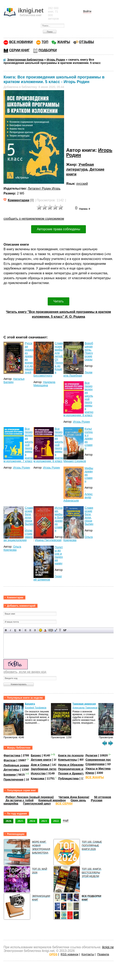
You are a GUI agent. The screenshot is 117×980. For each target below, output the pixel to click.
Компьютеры (68, 760)
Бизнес (36, 755)
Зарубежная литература (48, 769)
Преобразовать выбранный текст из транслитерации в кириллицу (60, 630)
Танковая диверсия (84, 704)
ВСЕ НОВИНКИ (21, 42)
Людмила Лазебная (78, 374)
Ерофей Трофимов (36, 708)
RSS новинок (69, 954)
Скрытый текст (51, 630)
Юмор (90, 773)
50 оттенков (103, 797)
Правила (103, 954)
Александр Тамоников (85, 708)
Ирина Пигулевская (48, 540)
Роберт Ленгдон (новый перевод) (30, 797)
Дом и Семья (40, 765)
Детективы (11, 770)
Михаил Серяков (75, 461)
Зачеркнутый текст (20, 630)
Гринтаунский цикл (37, 804)
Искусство (38, 773)
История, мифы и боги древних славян (59, 519)
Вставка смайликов (41, 630)
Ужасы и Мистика (98, 769)
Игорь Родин (81, 422)
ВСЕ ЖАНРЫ (95, 777)
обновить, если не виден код (25, 672)
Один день (78, 800)
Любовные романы (17, 765)
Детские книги (41, 760)
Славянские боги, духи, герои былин (89, 516)
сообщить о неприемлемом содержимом (34, 219)
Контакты (88, 954)
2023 (44, 821)
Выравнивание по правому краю (35, 630)
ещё (66, 820)
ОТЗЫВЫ (86, 42)
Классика (38, 778)
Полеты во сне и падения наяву (59, 555)
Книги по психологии (73, 755)
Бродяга (30, 704)
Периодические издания (76, 769)
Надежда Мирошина (44, 384)
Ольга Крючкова (12, 548)
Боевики (10, 775)
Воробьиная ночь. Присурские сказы (89, 351)
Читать (58, 301)
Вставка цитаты (55, 630)
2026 (8, 821)
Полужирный (6, 630)
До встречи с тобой (19, 800)
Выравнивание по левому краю (26, 630)
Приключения (13, 779)
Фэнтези (9, 760)
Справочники (95, 764)
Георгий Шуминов (48, 578)
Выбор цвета (45, 630)
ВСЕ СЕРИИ (64, 804)
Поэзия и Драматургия (74, 773)
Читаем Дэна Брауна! (74, 797)
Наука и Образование (74, 765)
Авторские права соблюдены (58, 229)
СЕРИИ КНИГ (19, 50)
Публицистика (69, 778)
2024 (32, 821)
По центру (30, 630)
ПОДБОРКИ (48, 50)
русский (82, 184)
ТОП (45, 42)
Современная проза (100, 760)
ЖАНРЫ (64, 42)
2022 (56, 821)
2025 (20, 821)
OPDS (53, 954)
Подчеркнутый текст (15, 630)
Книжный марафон (52, 800)
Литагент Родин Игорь (44, 189)
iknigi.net (108, 947)
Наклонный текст (11, 630)
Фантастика (12, 755)
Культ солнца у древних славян (89, 438)
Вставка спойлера (65, 630)
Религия (91, 755)
